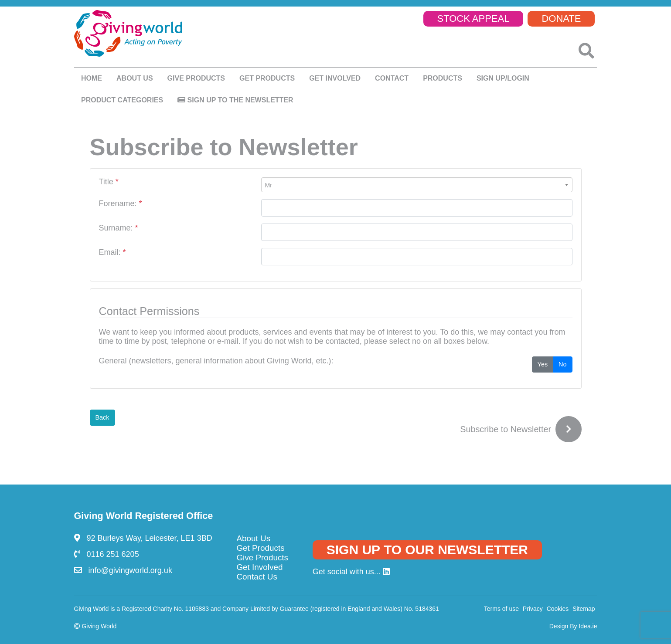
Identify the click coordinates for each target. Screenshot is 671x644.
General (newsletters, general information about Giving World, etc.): (216, 361)
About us (135, 78)
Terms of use (501, 609)
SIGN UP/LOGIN (503, 78)
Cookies (558, 609)
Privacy (533, 609)
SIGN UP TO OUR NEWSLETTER (427, 550)
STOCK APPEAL (473, 19)
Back (102, 417)
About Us (253, 538)
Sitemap (584, 609)
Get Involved (335, 78)
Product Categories (122, 100)
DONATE (561, 19)
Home (92, 78)
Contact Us (257, 577)
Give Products (262, 558)
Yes (543, 364)
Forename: (121, 203)
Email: (112, 252)
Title (109, 182)
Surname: (119, 228)
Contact (392, 78)
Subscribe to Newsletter (506, 429)
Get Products (267, 78)
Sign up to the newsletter (235, 100)
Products (443, 78)
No (562, 364)
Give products (196, 78)
